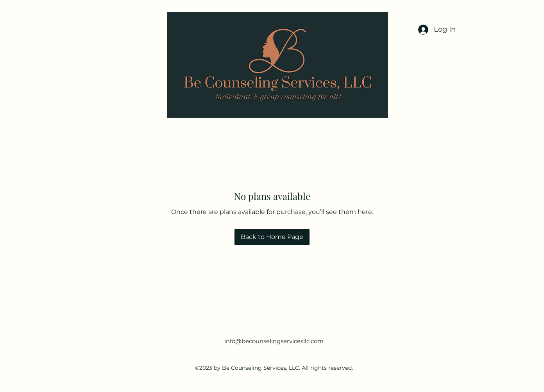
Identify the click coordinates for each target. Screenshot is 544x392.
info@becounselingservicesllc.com (274, 341)
